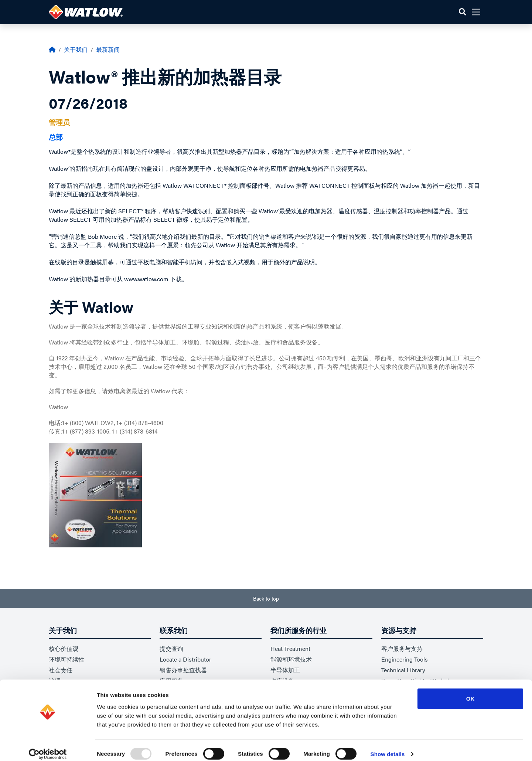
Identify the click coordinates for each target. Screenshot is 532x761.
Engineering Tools (405, 659)
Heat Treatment (290, 648)
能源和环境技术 (291, 659)
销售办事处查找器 (183, 670)
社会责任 (61, 670)
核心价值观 (64, 648)
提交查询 (171, 648)
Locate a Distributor (185, 659)
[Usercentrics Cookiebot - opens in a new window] (48, 747)
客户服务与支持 (402, 648)
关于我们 (76, 49)
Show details (388, 746)
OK (470, 691)
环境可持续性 (66, 659)
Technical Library (403, 670)
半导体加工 (285, 670)
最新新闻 (108, 49)
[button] (462, 12)
